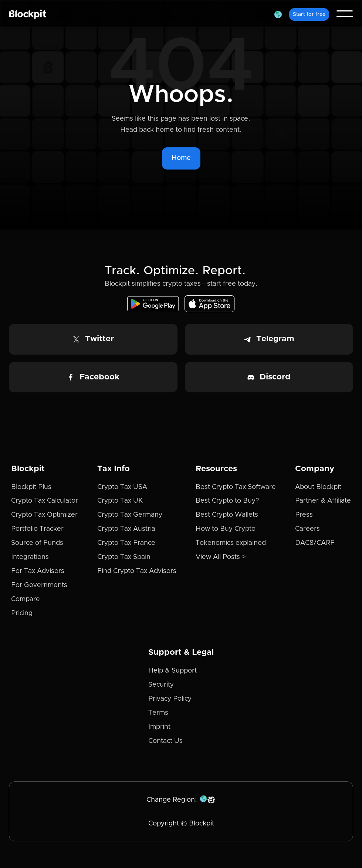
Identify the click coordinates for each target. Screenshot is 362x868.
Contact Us (165, 741)
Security (161, 685)
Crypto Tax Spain (124, 557)
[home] (28, 14)
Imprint (159, 727)
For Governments (39, 585)
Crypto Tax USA (122, 487)
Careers (307, 529)
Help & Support (172, 671)
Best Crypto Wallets (227, 515)
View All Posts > (221, 557)
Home (181, 158)
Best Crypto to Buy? (227, 501)
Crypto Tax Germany (130, 515)
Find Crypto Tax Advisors (137, 571)
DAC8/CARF (315, 543)
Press (304, 515)
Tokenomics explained (231, 543)
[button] (278, 14)
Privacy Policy (170, 699)
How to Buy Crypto (226, 529)
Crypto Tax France (126, 543)
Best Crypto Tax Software (236, 487)
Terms (158, 713)
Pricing (22, 613)
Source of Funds (37, 543)
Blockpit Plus (31, 487)
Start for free (309, 14)
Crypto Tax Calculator (45, 501)
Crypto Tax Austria (126, 529)
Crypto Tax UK (120, 501)
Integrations (30, 557)
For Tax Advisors (38, 571)
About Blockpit (318, 487)
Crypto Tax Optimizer (44, 515)
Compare (26, 599)
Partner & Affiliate (323, 501)
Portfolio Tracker (37, 529)
